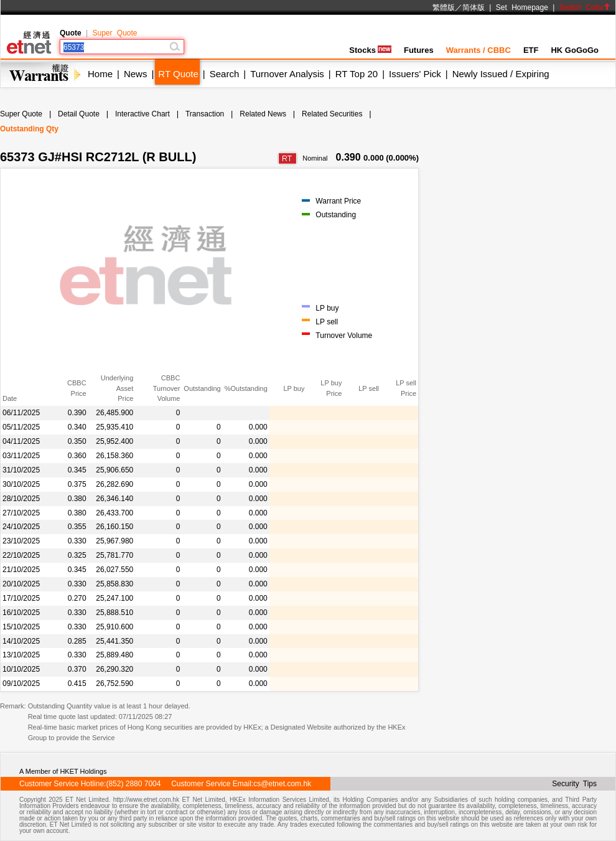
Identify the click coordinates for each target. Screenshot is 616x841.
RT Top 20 (357, 74)
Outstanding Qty (29, 129)
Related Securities (332, 114)
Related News (263, 114)
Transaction (205, 114)
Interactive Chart (142, 114)
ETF (531, 50)
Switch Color (585, 7)
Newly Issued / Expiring (501, 74)
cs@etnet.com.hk (282, 784)
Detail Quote (79, 114)
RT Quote (178, 74)
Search (225, 74)
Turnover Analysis (287, 74)
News (136, 74)
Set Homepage (522, 7)
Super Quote (114, 33)
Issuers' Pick (415, 74)
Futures (419, 50)
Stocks (370, 50)
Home (100, 74)
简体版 (474, 7)
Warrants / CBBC (478, 50)
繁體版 (444, 7)
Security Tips (574, 784)
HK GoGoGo (575, 50)
